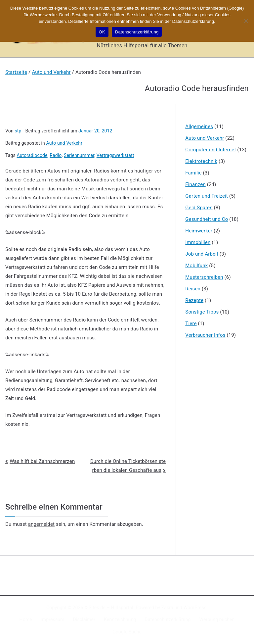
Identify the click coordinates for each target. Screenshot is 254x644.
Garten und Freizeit (207, 196)
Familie (193, 173)
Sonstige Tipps (202, 312)
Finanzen (195, 184)
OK (102, 32)
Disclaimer (84, 619)
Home (26, 619)
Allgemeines (199, 126)
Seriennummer (79, 155)
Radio (56, 155)
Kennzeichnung (120, 619)
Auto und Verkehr (64, 143)
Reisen (193, 289)
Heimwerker (199, 231)
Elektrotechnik (201, 161)
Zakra (167, 608)
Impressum (53, 619)
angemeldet (41, 524)
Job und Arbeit (202, 254)
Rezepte (194, 300)
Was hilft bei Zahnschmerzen (42, 461)
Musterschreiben (204, 277)
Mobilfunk (196, 266)
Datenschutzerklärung (168, 619)
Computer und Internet (211, 150)
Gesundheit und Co (207, 219)
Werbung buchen (217, 619)
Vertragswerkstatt (115, 155)
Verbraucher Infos (205, 335)
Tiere (191, 323)
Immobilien (198, 242)
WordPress (195, 608)
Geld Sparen (199, 208)
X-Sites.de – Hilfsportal (109, 608)
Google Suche (127, 632)
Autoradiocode (32, 155)
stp (18, 131)
